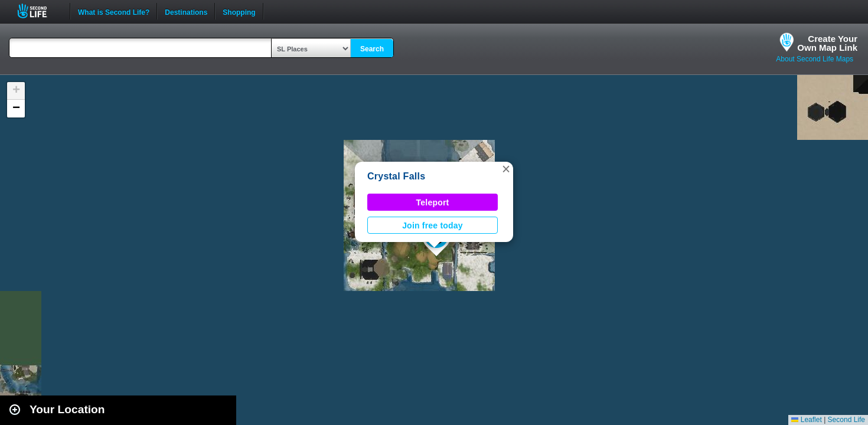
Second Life (39, 11)
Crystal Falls (396, 176)
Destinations (186, 11)
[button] (506, 169)
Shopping (239, 11)
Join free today (433, 225)
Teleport (433, 202)
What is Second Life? (114, 11)
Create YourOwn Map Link (827, 43)
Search (372, 49)
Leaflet (806, 420)
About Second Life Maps (815, 59)
